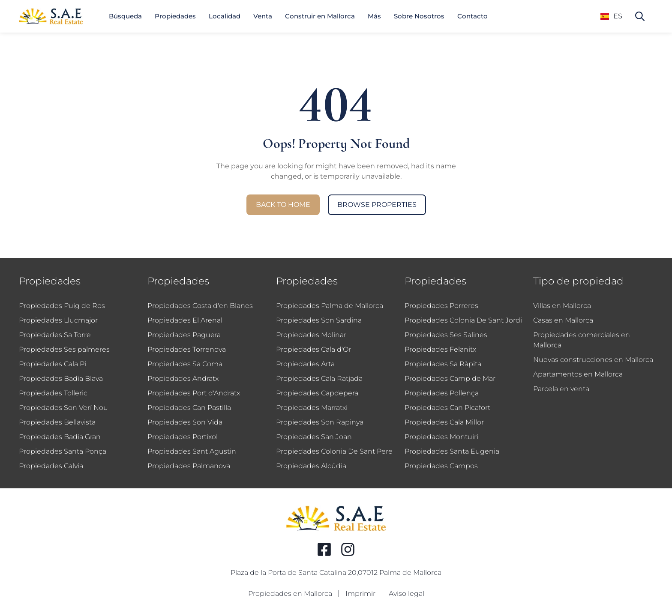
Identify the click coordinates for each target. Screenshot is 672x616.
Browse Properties (377, 205)
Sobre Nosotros (419, 16)
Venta (263, 16)
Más (374, 16)
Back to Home (283, 205)
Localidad (225, 16)
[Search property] (640, 16)
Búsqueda (125, 16)
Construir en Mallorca (320, 16)
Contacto (472, 16)
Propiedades (175, 16)
